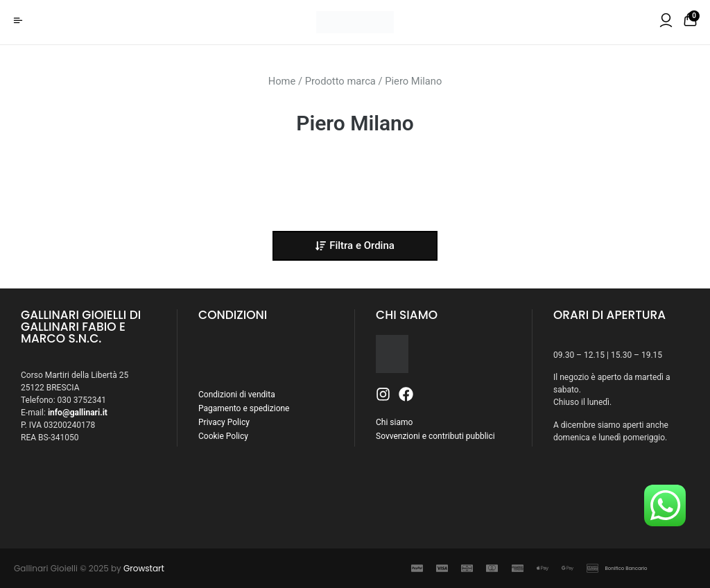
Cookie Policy (223, 436)
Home (282, 81)
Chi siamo (394, 422)
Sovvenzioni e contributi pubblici (435, 436)
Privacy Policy (224, 422)
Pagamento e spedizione (244, 408)
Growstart (144, 568)
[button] (355, 246)
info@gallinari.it (78, 413)
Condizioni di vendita (237, 395)
